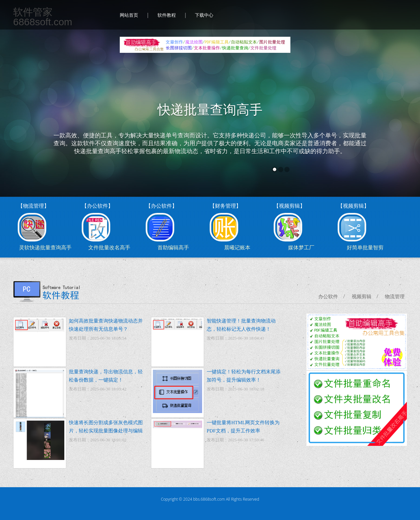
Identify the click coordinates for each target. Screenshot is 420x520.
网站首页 (129, 15)
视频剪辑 (362, 297)
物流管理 (395, 297)
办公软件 (328, 297)
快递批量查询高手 (210, 110)
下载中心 (204, 15)
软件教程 (167, 15)
